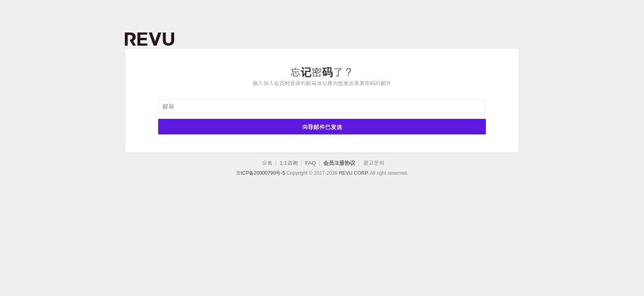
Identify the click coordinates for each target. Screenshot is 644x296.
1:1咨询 (289, 163)
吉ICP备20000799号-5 (260, 173)
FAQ (310, 163)
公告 (267, 163)
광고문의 (374, 163)
